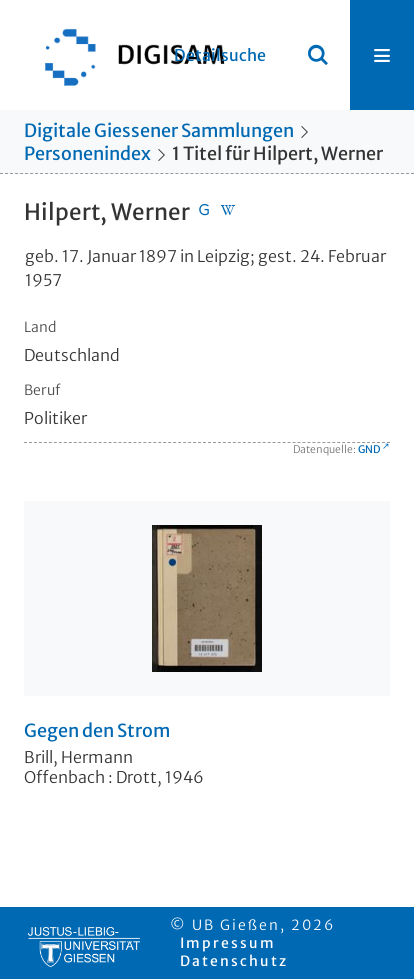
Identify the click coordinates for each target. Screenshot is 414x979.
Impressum (228, 943)
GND (369, 449)
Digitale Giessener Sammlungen (159, 130)
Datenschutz (234, 961)
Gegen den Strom (97, 731)
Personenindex (87, 153)
